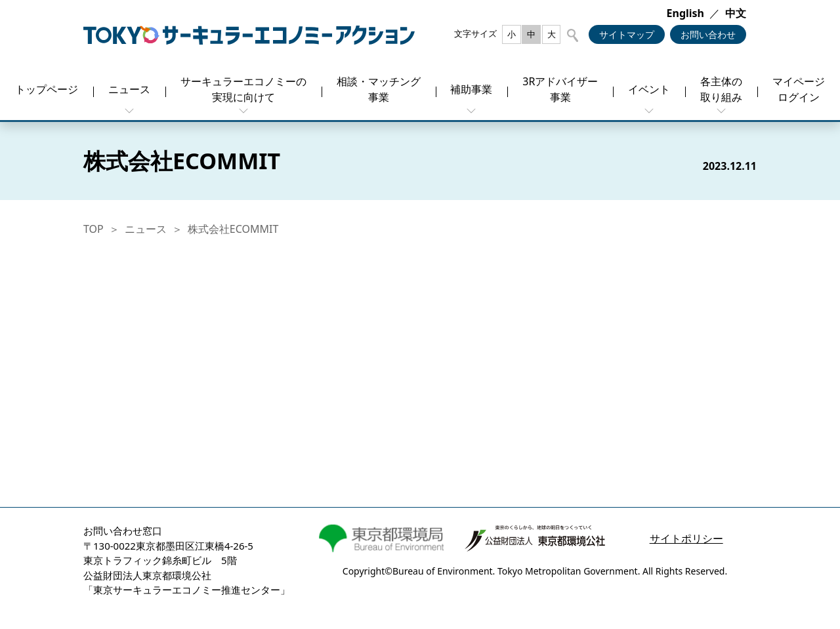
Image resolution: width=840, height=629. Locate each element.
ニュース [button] (129, 89)
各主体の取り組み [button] (721, 89)
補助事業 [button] (471, 89)
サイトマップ (627, 34)
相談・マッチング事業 (379, 89)
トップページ (47, 89)
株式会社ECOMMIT (233, 229)
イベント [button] (649, 89)
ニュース (146, 229)
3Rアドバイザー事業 (560, 89)
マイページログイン (799, 89)
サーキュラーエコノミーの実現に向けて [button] (243, 89)
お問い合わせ (708, 34)
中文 (736, 13)
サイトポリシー (686, 538)
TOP (94, 229)
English (685, 13)
